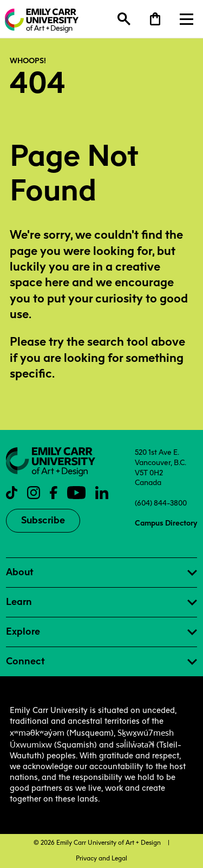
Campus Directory (166, 523)
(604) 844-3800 (161, 503)
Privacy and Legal (101, 858)
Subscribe (43, 520)
